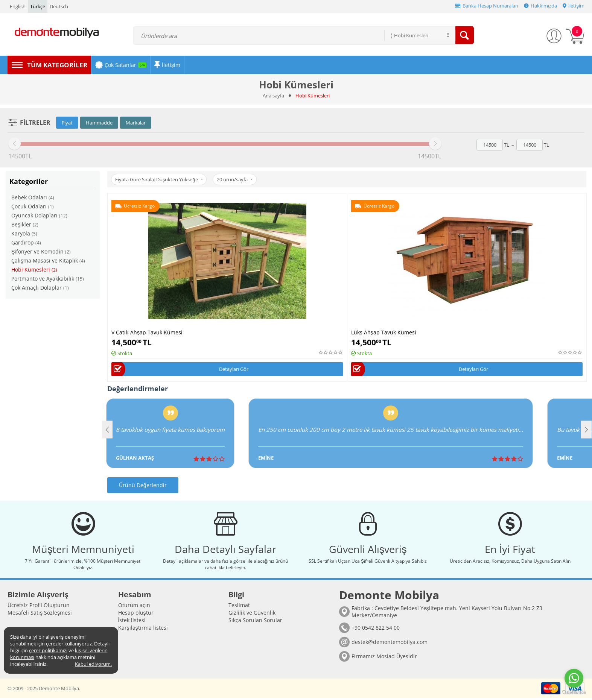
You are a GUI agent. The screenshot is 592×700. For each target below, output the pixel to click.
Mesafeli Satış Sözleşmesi (40, 614)
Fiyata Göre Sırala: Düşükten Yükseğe (160, 179)
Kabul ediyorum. (93, 664)
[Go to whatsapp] (574, 678)
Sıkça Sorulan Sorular (255, 622)
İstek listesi (132, 622)
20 (236, 179)
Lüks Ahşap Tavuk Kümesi (384, 332)
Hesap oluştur (136, 614)
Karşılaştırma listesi (143, 629)
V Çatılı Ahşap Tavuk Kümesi (147, 332)
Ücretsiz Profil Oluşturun (39, 607)
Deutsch (59, 6)
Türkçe (38, 6)
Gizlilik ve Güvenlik (252, 614)
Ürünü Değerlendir (143, 485)
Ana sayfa (273, 96)
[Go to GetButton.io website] (574, 692)
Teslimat (239, 607)
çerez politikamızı (48, 650)
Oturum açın (134, 607)
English (18, 6)
